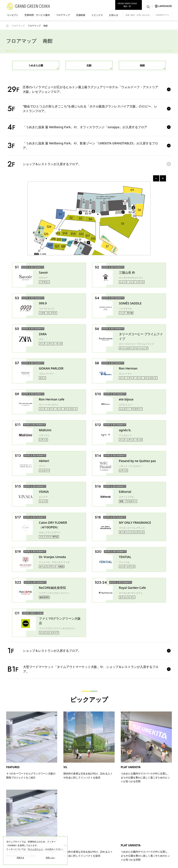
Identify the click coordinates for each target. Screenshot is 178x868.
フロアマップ (63, 15)
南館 (142, 65)
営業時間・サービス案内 (37, 15)
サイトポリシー (35, 849)
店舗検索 (81, 15)
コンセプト (13, 15)
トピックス (97, 15)
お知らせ (114, 15)
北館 (89, 65)
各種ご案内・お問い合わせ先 (138, 15)
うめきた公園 (36, 65)
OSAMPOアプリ (163, 15)
